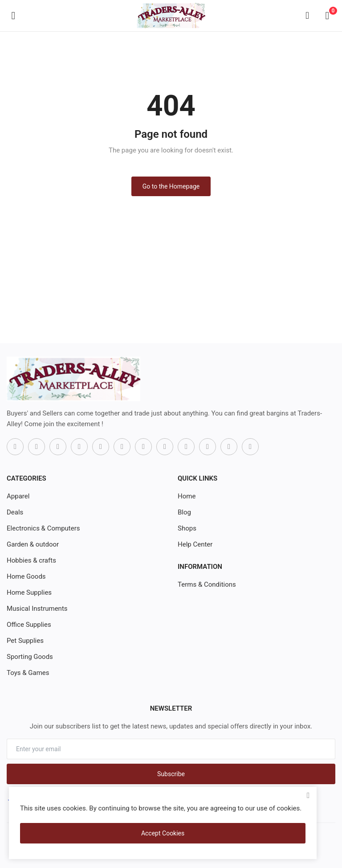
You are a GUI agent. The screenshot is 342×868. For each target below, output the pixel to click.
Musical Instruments (37, 609)
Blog (184, 512)
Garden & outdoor (33, 544)
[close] (308, 795)
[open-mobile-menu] (13, 16)
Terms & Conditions (207, 584)
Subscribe (171, 774)
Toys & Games (28, 673)
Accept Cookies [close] (163, 833)
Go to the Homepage (171, 186)
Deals (15, 512)
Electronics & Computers (43, 528)
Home (187, 496)
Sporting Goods (30, 657)
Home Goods (26, 576)
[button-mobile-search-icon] (307, 16)
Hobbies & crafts (31, 560)
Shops (187, 528)
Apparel (18, 496)
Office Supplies (29, 625)
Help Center (195, 544)
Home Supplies (29, 592)
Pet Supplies (25, 641)
